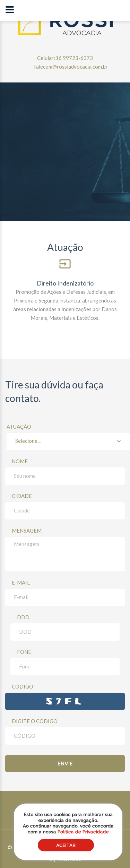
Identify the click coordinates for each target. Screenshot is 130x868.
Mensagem (27, 531)
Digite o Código (35, 721)
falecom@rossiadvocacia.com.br (71, 67)
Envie (65, 763)
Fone (24, 652)
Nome (20, 461)
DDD (23, 617)
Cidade (22, 496)
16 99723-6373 (74, 58)
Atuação (68, 437)
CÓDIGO (23, 686)
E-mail (21, 582)
